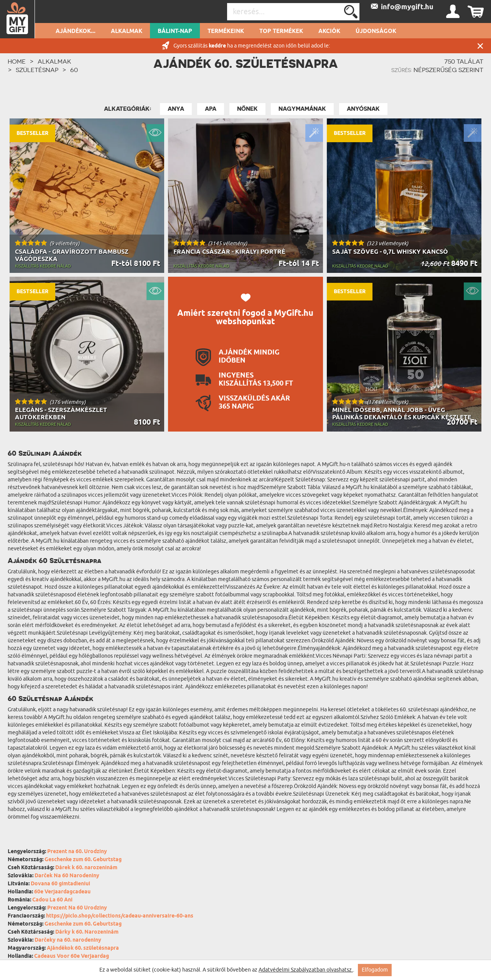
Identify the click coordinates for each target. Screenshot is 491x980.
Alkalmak (127, 31)
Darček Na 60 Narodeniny (67, 876)
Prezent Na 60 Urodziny (77, 908)
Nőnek (247, 109)
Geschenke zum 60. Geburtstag (83, 860)
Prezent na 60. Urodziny (77, 852)
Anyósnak (363, 109)
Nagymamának (302, 109)
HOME (17, 61)
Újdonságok (376, 31)
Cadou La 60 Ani (52, 900)
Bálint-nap (175, 31)
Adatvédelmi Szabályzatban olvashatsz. (306, 970)
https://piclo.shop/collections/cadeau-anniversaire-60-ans (120, 916)
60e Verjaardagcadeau (62, 892)
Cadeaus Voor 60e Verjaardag (72, 956)
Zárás (480, 46)
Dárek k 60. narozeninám (86, 868)
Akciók (329, 31)
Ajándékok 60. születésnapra (83, 948)
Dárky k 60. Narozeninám (87, 932)
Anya (176, 109)
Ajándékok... (76, 31)
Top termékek (281, 31)
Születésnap (37, 70)
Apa (211, 109)
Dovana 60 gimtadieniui (60, 884)
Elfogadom (375, 970)
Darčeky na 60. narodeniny (68, 940)
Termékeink (226, 31)
